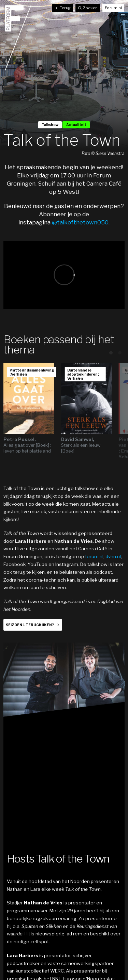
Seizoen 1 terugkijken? (30, 625)
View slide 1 (111, 353)
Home (18, 37)
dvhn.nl (113, 556)
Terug (63, 8)
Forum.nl (113, 8)
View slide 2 (120, 353)
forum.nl (94, 556)
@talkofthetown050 (80, 222)
